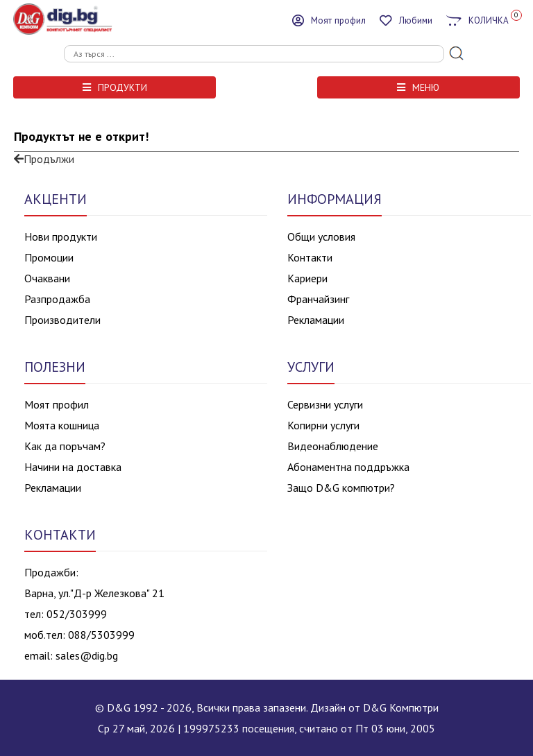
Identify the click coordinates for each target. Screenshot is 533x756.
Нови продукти (61, 237)
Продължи (44, 159)
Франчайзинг (318, 299)
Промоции (49, 257)
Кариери (307, 278)
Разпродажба (57, 299)
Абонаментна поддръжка (348, 467)
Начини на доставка (73, 467)
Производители (62, 320)
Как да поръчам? (65, 446)
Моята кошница (62, 425)
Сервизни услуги (325, 404)
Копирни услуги (323, 425)
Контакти (310, 257)
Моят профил (57, 404)
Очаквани (47, 278)
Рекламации (316, 320)
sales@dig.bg (87, 655)
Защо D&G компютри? (341, 488)
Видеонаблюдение (333, 446)
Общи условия (321, 237)
